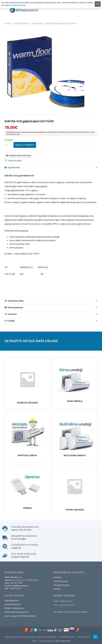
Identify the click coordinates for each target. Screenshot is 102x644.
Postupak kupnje (61, 585)
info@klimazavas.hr (20, 586)
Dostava (58, 577)
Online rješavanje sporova (17, 612)
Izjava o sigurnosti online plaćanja (20, 616)
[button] (13, 160)
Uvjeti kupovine (12, 600)
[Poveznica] (26, 10)
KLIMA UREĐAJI (75, 401)
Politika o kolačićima (14, 608)
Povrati (57, 589)
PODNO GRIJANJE (22, 23)
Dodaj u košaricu (25, 145)
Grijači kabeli (37, 23)
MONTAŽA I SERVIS (27, 455)
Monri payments (63, 641)
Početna (8, 23)
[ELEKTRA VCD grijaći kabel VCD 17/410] (27, 379)
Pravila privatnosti (13, 604)
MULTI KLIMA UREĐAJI (75, 455)
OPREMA (27, 508)
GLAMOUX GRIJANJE (27, 403)
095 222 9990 (25, 530)
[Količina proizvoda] (9, 145)
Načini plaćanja (61, 581)
